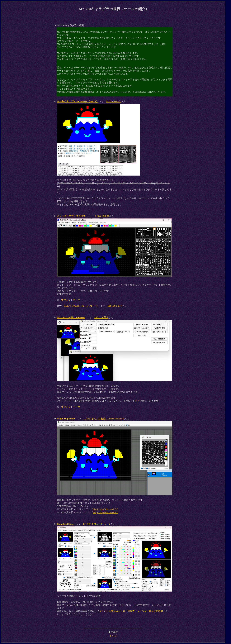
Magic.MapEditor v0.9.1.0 (105, 512)
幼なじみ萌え (102, 317)
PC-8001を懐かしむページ (97, 524)
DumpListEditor (65, 524)
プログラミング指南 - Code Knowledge (104, 419)
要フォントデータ (71, 300)
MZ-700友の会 (114, 101)
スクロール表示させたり (112, 611)
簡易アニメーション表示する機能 (145, 611)
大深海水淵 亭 (102, 216)
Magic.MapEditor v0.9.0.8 (105, 509)
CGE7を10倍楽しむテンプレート (81, 306)
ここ (137, 401)
